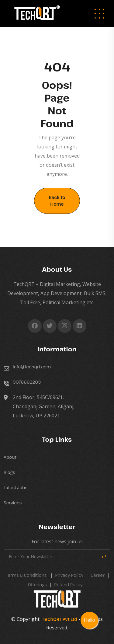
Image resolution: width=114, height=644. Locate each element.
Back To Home (57, 201)
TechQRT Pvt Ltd (59, 619)
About (10, 457)
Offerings (38, 585)
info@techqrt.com (32, 367)
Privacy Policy (69, 575)
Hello (89, 620)
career (98, 575)
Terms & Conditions (26, 575)
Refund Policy (68, 585)
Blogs (9, 472)
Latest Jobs (16, 487)
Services (13, 503)
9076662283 (27, 382)
